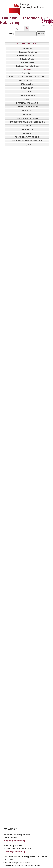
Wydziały (27, 69)
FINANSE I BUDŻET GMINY (27, 107)
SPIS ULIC (27, 126)
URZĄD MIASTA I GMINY (27, 44)
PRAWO (27, 99)
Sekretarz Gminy (27, 59)
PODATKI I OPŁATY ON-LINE (27, 137)
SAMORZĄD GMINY (27, 80)
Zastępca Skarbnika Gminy (27, 66)
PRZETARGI (27, 92)
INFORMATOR (27, 130)
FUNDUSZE (27, 111)
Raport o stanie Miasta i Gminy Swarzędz (27, 76)
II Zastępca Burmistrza (27, 55)
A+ (20, 29)
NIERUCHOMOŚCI (27, 96)
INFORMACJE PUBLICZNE (27, 103)
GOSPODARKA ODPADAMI (27, 118)
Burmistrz (27, 48)
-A (16, 29)
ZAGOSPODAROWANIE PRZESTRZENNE (27, 122)
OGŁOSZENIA (27, 88)
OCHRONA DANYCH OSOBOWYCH (27, 141)
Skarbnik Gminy (27, 62)
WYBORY (27, 114)
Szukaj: (11, 34)
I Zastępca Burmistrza (27, 52)
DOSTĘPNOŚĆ (27, 145)
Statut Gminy (27, 73)
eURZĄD (27, 133)
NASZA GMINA (27, 84)
